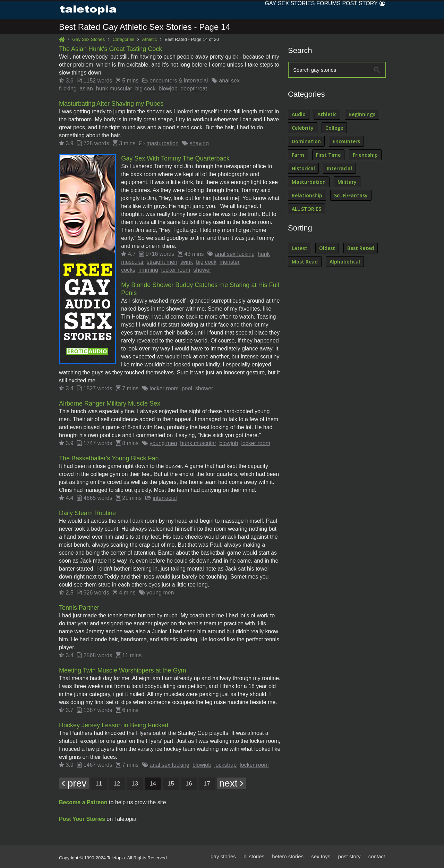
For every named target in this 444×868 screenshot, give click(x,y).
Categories (123, 40)
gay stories (223, 857)
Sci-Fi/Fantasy (351, 196)
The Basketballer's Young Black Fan (109, 459)
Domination (306, 142)
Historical (303, 169)
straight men (162, 262)
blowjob (168, 89)
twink (187, 262)
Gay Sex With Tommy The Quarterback (175, 159)
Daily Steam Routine (87, 513)
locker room (176, 270)
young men (163, 444)
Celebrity (303, 128)
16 (189, 784)
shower (202, 270)
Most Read (305, 262)
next (232, 784)
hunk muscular (114, 89)
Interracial (339, 169)
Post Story (350, 10)
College (334, 128)
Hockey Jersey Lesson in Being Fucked (114, 726)
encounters (163, 81)
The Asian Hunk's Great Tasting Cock (110, 49)
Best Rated (361, 248)
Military (347, 182)
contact (377, 857)
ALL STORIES (306, 209)
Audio (299, 115)
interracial (196, 81)
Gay (241, 10)
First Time (328, 155)
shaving (199, 144)
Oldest (327, 248)
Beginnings (362, 115)
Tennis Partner (79, 608)
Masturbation (309, 182)
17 (207, 784)
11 (99, 784)
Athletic (150, 40)
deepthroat (194, 89)
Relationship (307, 196)
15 (171, 784)
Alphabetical (345, 262)
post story (349, 857)
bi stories (254, 857)
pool (187, 389)
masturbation (163, 144)
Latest (300, 248)
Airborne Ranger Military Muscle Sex (110, 404)
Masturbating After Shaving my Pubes (111, 104)
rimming (148, 270)
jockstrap (225, 765)
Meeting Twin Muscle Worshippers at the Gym (122, 671)
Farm (298, 155)
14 (153, 784)
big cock (146, 89)
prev (74, 784)
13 (135, 784)
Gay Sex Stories (88, 40)
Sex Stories (273, 10)
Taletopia (116, 858)
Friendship (365, 155)
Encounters (346, 142)
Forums (312, 10)
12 (117, 784)
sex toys (321, 857)
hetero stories (288, 857)
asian (86, 89)
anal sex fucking (235, 254)
